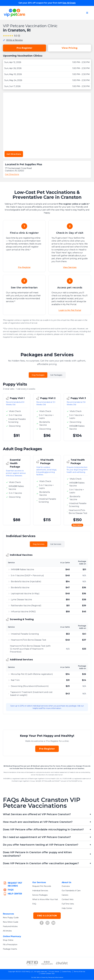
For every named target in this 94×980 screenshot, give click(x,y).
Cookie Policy (67, 972)
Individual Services (40, 891)
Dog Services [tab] (39, 544)
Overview (66, 886)
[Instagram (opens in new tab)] (47, 923)
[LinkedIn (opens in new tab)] (53, 923)
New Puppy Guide (11, 918)
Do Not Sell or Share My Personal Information (47, 977)
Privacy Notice (54, 972)
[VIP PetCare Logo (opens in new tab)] (47, 963)
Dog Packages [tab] (38, 375)
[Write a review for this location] (13, 40)
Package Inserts (10, 949)
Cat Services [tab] (56, 544)
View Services (70, 267)
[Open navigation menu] (87, 13)
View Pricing (70, 48)
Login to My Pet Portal (70, 310)
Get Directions (14, 154)
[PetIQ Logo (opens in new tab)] (32, 963)
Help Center (67, 908)
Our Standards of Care (71, 891)
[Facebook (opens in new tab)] (42, 923)
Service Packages (40, 895)
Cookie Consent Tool (47, 974)
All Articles (7, 931)
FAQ (34, 904)
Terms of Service (79, 972)
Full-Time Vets (68, 904)
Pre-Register (24, 48)
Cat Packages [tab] (56, 375)
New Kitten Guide (11, 922)
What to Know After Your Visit (45, 900)
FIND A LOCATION (47, 916)
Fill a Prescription (10, 945)
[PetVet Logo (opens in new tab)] (62, 963)
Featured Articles (10, 927)
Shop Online (8, 940)
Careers (65, 895)
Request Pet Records (42, 886)
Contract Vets (68, 900)
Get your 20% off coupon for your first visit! (47, 3)
